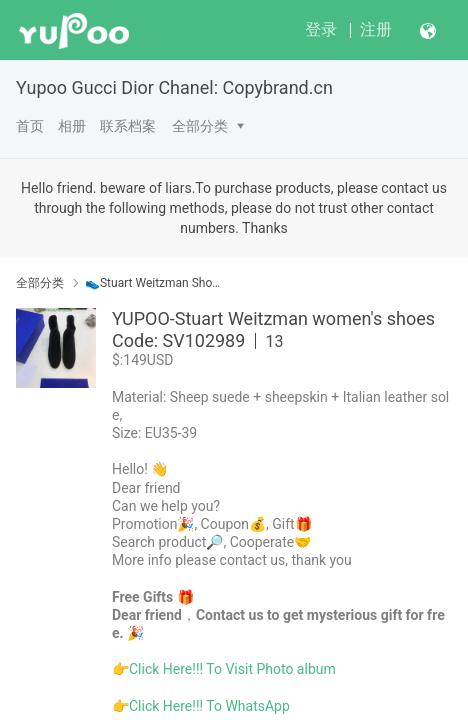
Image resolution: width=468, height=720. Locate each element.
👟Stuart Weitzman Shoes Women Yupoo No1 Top (154, 283)
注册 (376, 29)
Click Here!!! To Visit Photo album (232, 669)
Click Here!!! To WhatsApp (209, 706)
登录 (321, 29)
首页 (30, 126)
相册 (72, 126)
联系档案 (128, 126)
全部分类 (200, 126)
